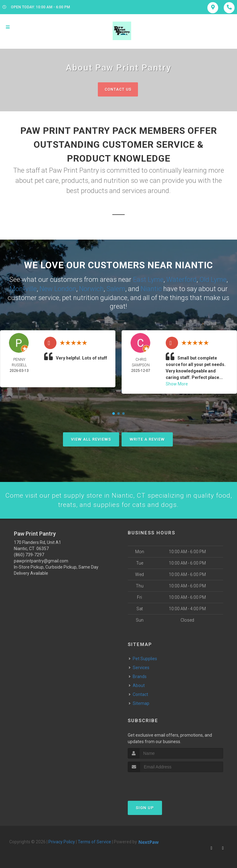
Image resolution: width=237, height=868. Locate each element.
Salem (116, 288)
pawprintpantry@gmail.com (41, 562)
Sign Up (145, 808)
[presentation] (161, 784)
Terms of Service (94, 842)
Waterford (181, 280)
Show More (177, 384)
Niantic (151, 288)
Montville (23, 288)
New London (58, 288)
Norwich (91, 288)
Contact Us (118, 89)
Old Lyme (213, 280)
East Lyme (148, 280)
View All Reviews (91, 439)
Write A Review (147, 439)
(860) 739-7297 (29, 555)
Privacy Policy (62, 842)
